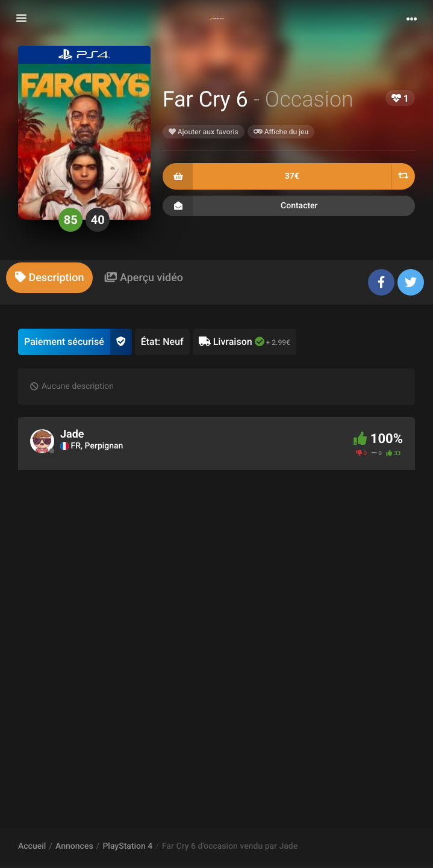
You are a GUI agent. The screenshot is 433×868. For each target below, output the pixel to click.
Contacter (289, 206)
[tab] (49, 278)
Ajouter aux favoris (204, 132)
